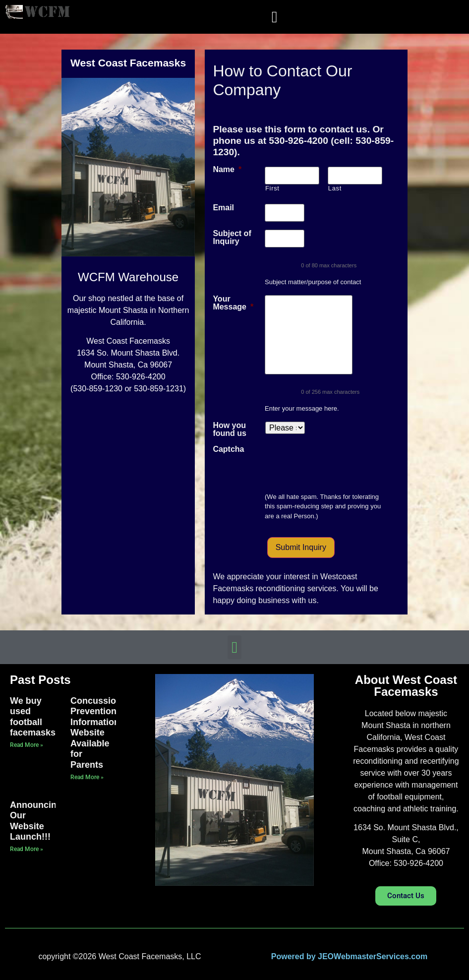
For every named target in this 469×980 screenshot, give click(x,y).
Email (223, 208)
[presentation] (340, 465)
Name (227, 170)
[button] (275, 17)
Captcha (228, 449)
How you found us (230, 429)
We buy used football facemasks (33, 717)
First (272, 188)
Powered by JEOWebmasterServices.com (349, 956)
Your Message (233, 303)
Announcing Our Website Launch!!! (36, 821)
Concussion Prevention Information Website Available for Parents (96, 733)
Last (335, 188)
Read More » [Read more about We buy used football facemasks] (27, 745)
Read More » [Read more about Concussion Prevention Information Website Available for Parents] (87, 777)
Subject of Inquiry (232, 238)
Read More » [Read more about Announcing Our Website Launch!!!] (27, 849)
